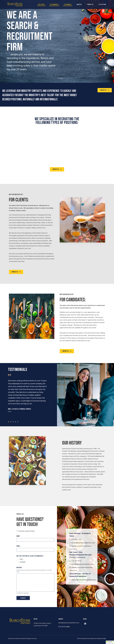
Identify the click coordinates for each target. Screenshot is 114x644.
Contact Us (90, 4)
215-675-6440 (102, 4)
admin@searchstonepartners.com (69, 623)
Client (21, 559)
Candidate (23, 562)
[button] (8, 422)
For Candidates (54, 4)
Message (20, 568)
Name (19, 536)
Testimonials (68, 4)
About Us (79, 4)
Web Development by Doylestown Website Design (92, 638)
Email (19, 546)
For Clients (41, 4)
